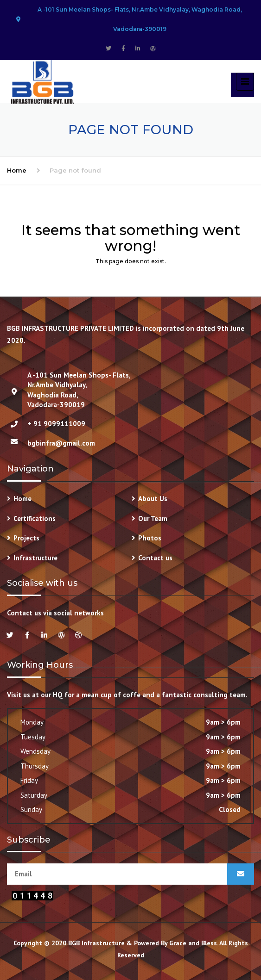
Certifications (35, 518)
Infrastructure (35, 558)
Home (17, 170)
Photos (150, 538)
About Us (153, 499)
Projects (26, 538)
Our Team (153, 518)
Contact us (155, 558)
